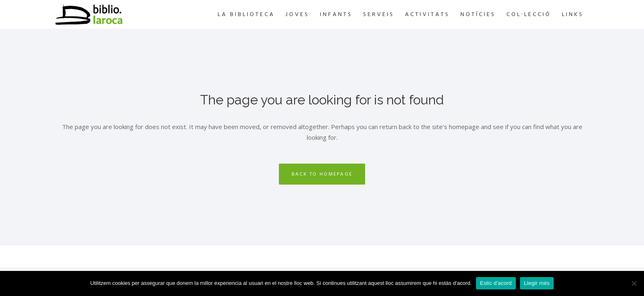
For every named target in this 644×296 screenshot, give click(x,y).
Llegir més (537, 283)
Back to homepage (322, 174)
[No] (634, 283)
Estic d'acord (496, 283)
